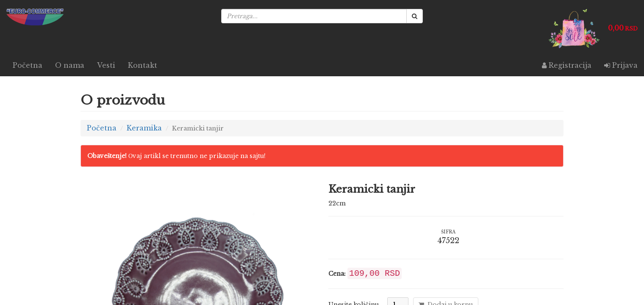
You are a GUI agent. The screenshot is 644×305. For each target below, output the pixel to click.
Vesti (106, 65)
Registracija (567, 65)
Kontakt (143, 65)
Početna (28, 65)
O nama (70, 65)
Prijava (621, 65)
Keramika (144, 128)
